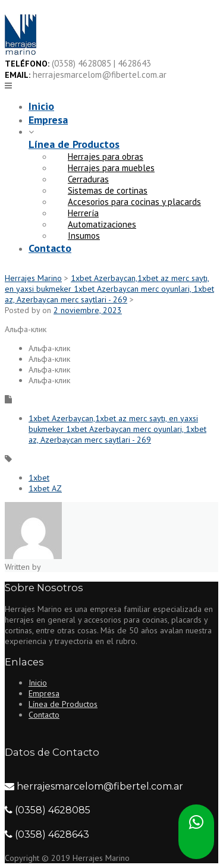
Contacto (50, 248)
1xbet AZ (45, 488)
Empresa (48, 120)
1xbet (39, 478)
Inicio (41, 106)
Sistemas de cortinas (108, 190)
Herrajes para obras (106, 157)
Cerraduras (88, 179)
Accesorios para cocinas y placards (134, 202)
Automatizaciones (102, 224)
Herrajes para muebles (111, 168)
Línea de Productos (74, 144)
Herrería (83, 213)
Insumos (84, 236)
